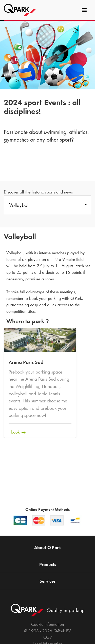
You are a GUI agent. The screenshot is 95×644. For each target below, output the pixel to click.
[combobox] (48, 206)
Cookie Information (48, 624)
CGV (48, 637)
